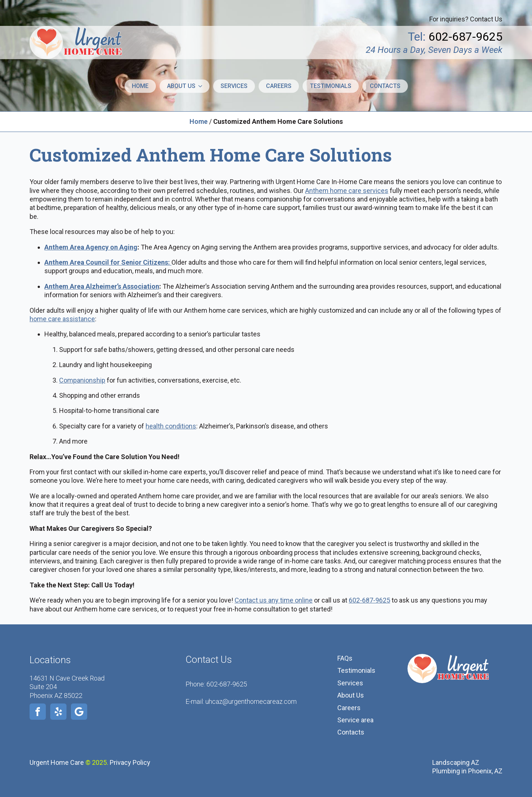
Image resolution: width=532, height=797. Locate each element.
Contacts (385, 86)
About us (181, 86)
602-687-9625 (369, 600)
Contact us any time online (274, 600)
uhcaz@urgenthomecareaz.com (251, 701)
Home (140, 86)
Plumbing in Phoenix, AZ (467, 771)
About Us (351, 695)
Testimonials (331, 86)
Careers (279, 86)
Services (234, 86)
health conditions (171, 426)
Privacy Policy (130, 762)
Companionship (82, 380)
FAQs (345, 658)
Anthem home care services (347, 191)
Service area (355, 720)
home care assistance (62, 319)
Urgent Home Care (57, 762)
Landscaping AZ (456, 762)
